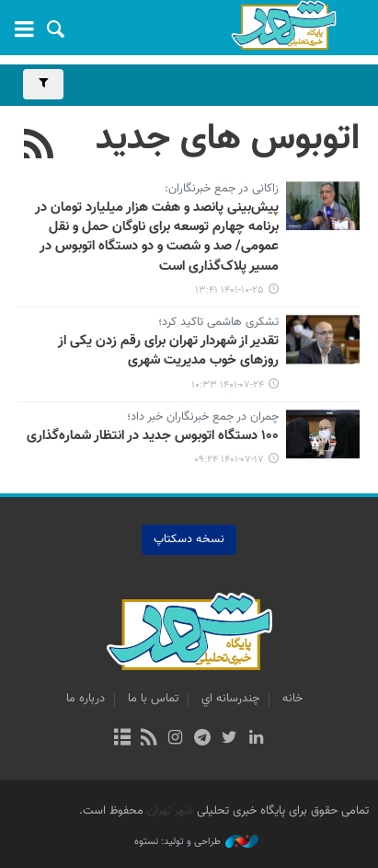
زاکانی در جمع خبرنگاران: (222, 190)
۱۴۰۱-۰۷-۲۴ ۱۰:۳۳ (228, 385)
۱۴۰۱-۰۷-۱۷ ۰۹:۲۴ (229, 460)
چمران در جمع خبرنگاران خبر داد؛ (203, 418)
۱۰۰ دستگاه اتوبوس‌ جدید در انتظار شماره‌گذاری (153, 436)
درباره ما (86, 699)
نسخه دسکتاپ (189, 539)
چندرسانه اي (230, 699)
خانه (292, 699)
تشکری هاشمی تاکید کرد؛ (218, 323)
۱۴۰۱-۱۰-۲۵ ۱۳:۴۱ (229, 290)
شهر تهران (170, 811)
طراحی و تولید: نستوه (196, 842)
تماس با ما (153, 699)
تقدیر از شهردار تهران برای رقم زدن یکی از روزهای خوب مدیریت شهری (168, 351)
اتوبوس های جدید (228, 139)
